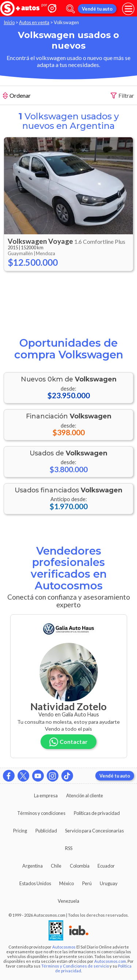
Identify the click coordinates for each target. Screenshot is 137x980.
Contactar (69, 742)
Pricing (20, 831)
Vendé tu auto (97, 9)
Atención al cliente (85, 795)
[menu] (128, 9)
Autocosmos (64, 947)
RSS (69, 848)
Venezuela (68, 901)
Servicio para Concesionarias (94, 831)
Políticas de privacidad (97, 813)
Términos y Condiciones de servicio (75, 966)
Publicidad (46, 831)
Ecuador (106, 866)
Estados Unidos (35, 883)
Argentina (33, 866)
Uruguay (109, 883)
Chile (56, 866)
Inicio (9, 22)
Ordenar (17, 96)
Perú (87, 883)
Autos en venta (34, 22)
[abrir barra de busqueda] (71, 9)
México (66, 883)
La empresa (46, 795)
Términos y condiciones (41, 813)
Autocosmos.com (110, 961)
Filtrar (122, 96)
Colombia (80, 866)
